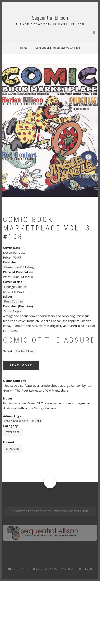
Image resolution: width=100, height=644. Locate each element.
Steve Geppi (13, 374)
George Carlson (15, 350)
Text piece (13, 496)
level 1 (37, 484)
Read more (24, 430)
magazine (13, 512)
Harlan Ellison (25, 414)
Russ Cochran (14, 365)
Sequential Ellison (50, 18)
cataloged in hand (16, 484)
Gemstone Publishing (19, 330)
